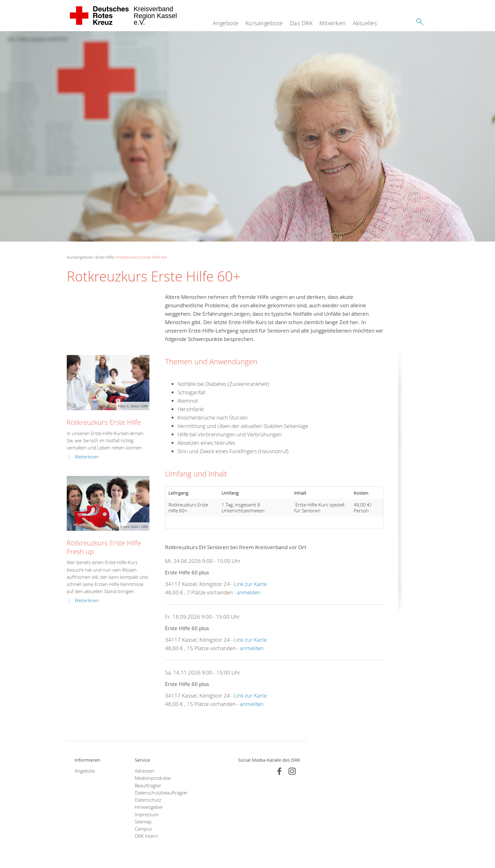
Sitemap (143, 822)
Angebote (226, 23)
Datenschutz (148, 800)
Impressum (147, 815)
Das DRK (301, 23)
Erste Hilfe (105, 257)
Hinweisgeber (149, 807)
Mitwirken (333, 23)
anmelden (249, 592)
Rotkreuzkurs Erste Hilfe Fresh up (104, 547)
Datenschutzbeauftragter (157, 793)
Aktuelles (365, 23)
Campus (143, 829)
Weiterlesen (87, 457)
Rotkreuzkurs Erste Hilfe (104, 422)
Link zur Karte (250, 584)
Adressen (145, 771)
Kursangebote (264, 23)
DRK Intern (146, 836)
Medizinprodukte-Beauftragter (153, 782)
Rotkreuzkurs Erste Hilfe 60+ (142, 257)
